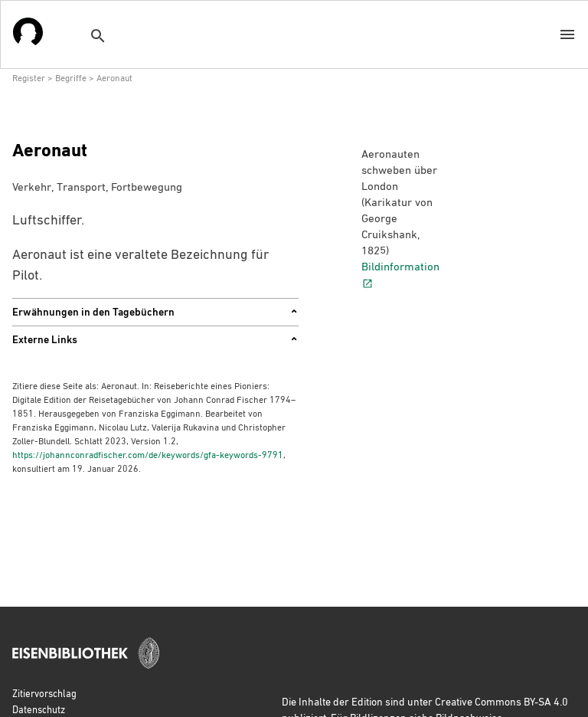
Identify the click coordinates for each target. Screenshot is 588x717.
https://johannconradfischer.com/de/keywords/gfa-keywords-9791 (148, 454)
